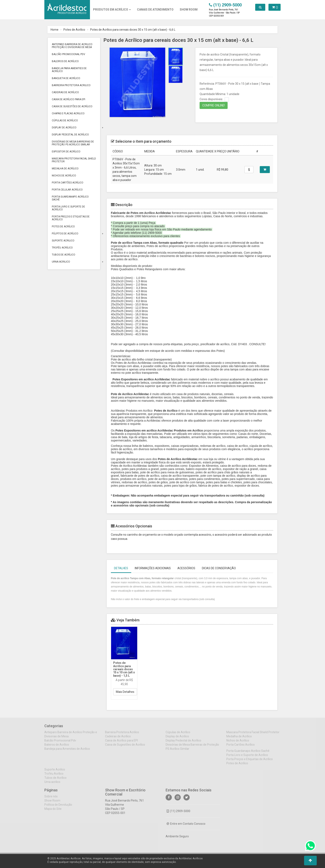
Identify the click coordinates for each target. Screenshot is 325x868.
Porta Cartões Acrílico (68, 183)
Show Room (52, 803)
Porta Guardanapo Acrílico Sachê (70, 198)
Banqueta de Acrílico (66, 78)
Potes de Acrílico (74, 30)
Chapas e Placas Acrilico (68, 113)
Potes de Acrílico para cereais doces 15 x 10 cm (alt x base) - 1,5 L (124, 669)
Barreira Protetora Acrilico (71, 85)
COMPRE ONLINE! (214, 105)
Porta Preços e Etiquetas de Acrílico (71, 218)
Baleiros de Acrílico (65, 61)
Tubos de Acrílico (64, 255)
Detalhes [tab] (121, 568)
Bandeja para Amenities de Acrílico (69, 70)
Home (55, 30)
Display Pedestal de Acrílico (70, 135)
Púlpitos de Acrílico (65, 234)
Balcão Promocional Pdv (69, 54)
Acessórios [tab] (186, 568)
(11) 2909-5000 (178, 814)
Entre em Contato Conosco (186, 826)
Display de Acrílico (64, 128)
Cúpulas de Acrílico (65, 121)
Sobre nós (51, 799)
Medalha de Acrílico (65, 169)
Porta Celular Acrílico (67, 190)
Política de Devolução (58, 807)
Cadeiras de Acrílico (65, 92)
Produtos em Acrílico (112, 10)
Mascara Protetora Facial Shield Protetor (74, 160)
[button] (310, 861)
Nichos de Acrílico (64, 176)
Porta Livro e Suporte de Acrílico (68, 208)
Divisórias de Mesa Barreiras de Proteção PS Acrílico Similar (73, 143)
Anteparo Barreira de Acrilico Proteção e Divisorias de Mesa (72, 46)
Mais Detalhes (125, 692)
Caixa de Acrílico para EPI (69, 99)
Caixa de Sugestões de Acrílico (72, 106)
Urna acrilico (61, 262)
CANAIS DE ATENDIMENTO (155, 10)
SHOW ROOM (189, 10)
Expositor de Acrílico (66, 152)
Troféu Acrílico (62, 248)
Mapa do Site (53, 811)
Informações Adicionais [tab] (153, 568)
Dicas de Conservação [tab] (219, 568)
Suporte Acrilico (63, 241)
